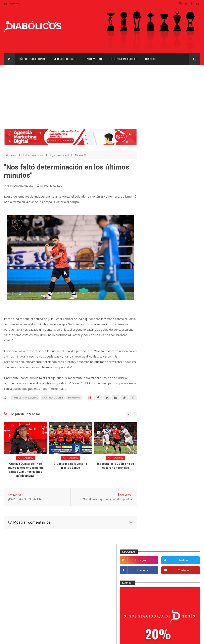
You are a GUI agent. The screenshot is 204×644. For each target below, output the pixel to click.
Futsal (152, 411)
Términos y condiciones (89, 618)
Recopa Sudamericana (160, 536)
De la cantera (157, 372)
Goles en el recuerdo (162, 424)
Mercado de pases (66, 59)
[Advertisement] (102, 95)
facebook (161, 152)
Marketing (155, 437)
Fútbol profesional (32, 59)
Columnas (155, 365)
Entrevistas (94, 59)
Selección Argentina (161, 482)
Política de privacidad (88, 611)
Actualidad (25, 458)
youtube (189, 152)
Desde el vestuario (160, 378)
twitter (189, 142)
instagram (161, 142)
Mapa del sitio (83, 603)
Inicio (14, 155)
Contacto (12, 4)
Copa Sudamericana (159, 509)
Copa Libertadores (181, 502)
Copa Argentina (156, 502)
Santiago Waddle (55, 638)
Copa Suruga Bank (158, 515)
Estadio (153, 404)
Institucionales (157, 430)
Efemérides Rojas (160, 391)
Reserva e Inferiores (124, 59)
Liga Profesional (60, 155)
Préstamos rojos (159, 456)
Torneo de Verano (157, 543)
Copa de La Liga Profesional (164, 522)
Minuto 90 (81, 155)
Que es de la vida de (161, 463)
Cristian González (31, 638)
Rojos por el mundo (161, 476)
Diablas (150, 59)
